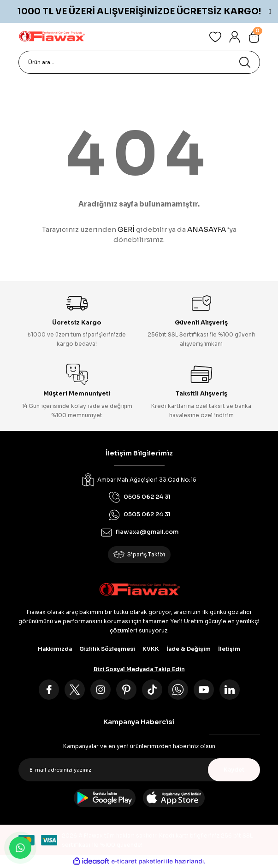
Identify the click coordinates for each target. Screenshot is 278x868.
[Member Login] (235, 37)
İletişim (229, 649)
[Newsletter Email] (139, 770)
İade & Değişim (189, 649)
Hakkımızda (55, 649)
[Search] (139, 62)
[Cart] (254, 37)
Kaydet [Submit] (234, 770)
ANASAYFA (207, 229)
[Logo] (52, 37)
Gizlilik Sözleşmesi (107, 649)
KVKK (151, 649)
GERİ (126, 229)
